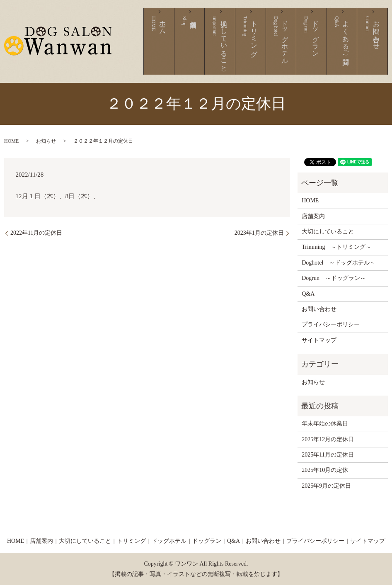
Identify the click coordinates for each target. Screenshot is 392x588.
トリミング (277, 47)
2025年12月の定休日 (328, 442)
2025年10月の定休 (325, 473)
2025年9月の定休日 (326, 488)
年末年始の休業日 (325, 426)
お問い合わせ (375, 47)
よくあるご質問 (350, 47)
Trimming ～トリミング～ (336, 250)
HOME (11, 143)
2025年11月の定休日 (328, 457)
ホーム (204, 47)
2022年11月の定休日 (36, 235)
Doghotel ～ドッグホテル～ (339, 265)
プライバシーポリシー (331, 327)
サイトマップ (319, 343)
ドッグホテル (301, 47)
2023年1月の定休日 (259, 235)
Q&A (308, 296)
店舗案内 (224, 47)
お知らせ (46, 143)
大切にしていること (253, 47)
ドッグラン (326, 47)
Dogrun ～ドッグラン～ (334, 281)
